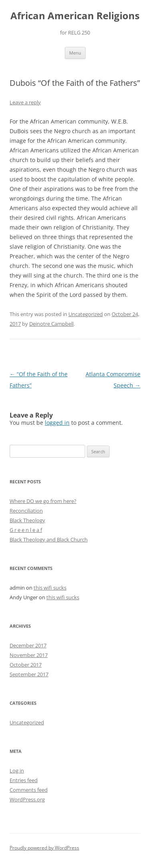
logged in (57, 423)
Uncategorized (86, 314)
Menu (75, 53)
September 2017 (29, 674)
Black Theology (27, 520)
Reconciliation (26, 511)
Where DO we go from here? (43, 501)
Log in (17, 771)
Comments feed (29, 790)
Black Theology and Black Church (49, 539)
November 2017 (29, 655)
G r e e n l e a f (26, 530)
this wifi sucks (50, 588)
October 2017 (26, 665)
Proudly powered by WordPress (44, 848)
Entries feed (24, 780)
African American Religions (75, 16)
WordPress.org (27, 799)
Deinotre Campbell (51, 324)
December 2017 (28, 645)
